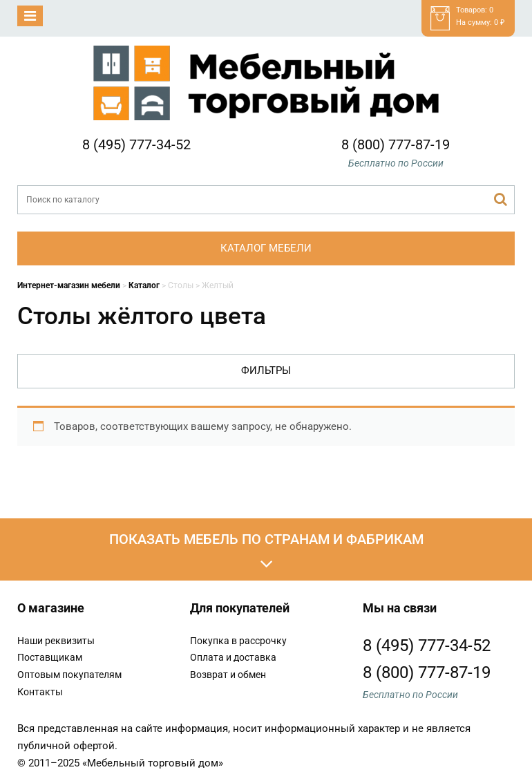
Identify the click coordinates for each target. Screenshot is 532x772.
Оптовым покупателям (69, 675)
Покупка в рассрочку (238, 641)
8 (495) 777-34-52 (136, 144)
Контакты (40, 692)
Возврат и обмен (228, 675)
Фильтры (266, 370)
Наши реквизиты (56, 641)
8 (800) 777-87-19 (396, 144)
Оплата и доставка (233, 657)
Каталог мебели (266, 248)
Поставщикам (50, 657)
